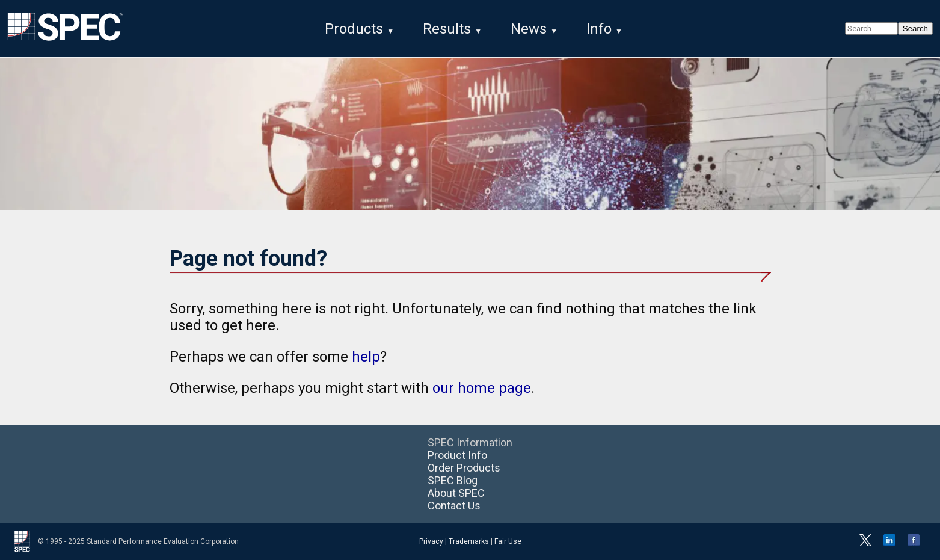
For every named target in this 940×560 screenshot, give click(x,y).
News (529, 29)
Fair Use (508, 541)
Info (599, 29)
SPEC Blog (453, 480)
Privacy (431, 541)
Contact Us (454, 506)
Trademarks (469, 541)
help (366, 357)
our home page (482, 388)
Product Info (457, 455)
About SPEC (456, 493)
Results (447, 29)
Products (354, 29)
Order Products (464, 468)
